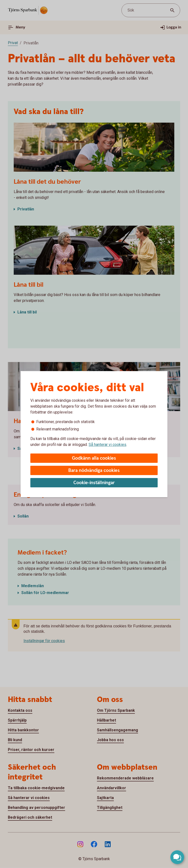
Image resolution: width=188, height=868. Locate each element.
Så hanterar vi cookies (107, 445)
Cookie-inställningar (94, 483)
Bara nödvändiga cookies (94, 471)
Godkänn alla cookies (94, 458)
